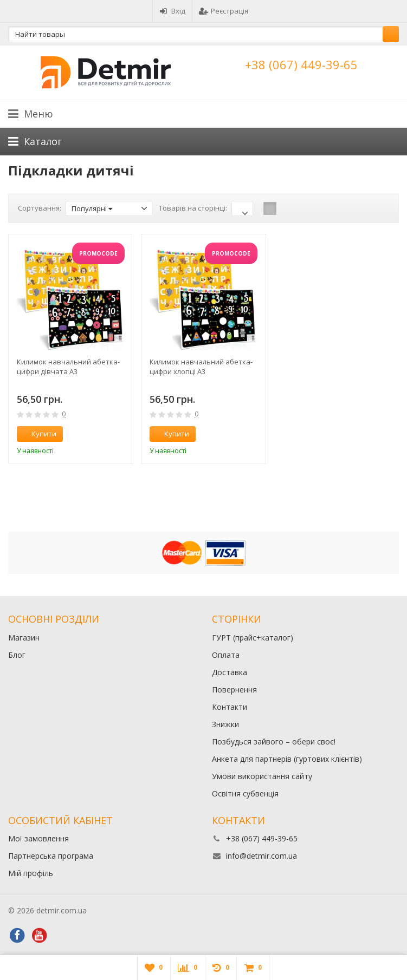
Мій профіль (31, 873)
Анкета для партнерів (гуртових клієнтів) (287, 759)
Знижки (225, 724)
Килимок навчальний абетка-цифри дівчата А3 (68, 367)
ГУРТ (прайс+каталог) (253, 638)
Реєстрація (224, 11)
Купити (38, 434)
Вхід (172, 11)
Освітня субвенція (245, 793)
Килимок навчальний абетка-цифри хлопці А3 (201, 367)
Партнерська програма (51, 856)
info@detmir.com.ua (261, 856)
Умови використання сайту (262, 776)
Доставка (230, 672)
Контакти (230, 707)
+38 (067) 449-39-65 (301, 64)
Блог (17, 655)
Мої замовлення (38, 838)
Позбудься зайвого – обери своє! (274, 741)
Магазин (24, 638)
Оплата (226, 655)
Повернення (234, 690)
